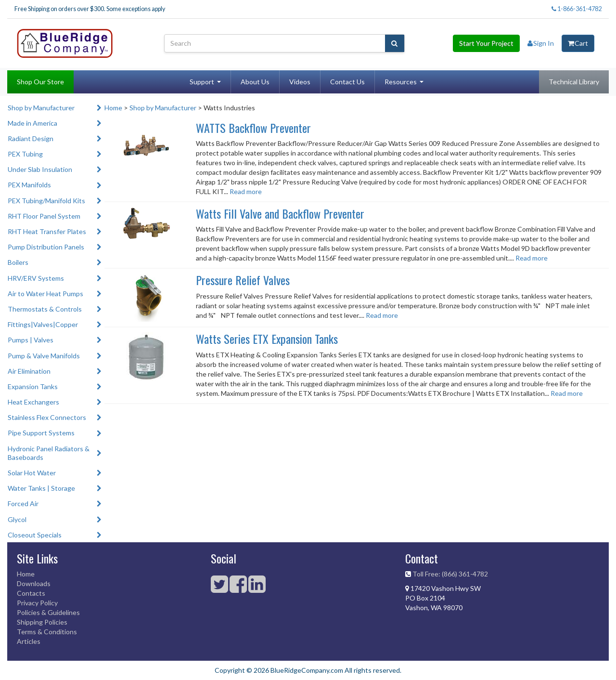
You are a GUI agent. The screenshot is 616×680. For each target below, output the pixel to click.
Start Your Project (486, 43)
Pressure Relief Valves (243, 280)
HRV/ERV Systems (36, 278)
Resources (401, 82)
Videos (300, 82)
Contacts (31, 593)
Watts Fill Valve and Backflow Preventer (280, 213)
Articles (29, 641)
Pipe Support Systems (41, 433)
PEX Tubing (25, 154)
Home (113, 108)
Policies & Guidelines (48, 612)
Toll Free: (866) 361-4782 (450, 574)
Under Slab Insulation (40, 169)
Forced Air (23, 503)
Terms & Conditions (47, 632)
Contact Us (347, 82)
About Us (255, 82)
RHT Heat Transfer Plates (47, 231)
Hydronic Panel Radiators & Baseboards (49, 453)
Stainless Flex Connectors (47, 417)
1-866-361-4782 (577, 9)
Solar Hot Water (32, 473)
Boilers (18, 262)
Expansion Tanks (33, 386)
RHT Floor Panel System (44, 216)
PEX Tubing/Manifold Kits (46, 201)
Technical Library (574, 82)
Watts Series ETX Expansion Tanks (267, 339)
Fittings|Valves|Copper (43, 324)
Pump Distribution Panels (46, 247)
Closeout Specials (35, 535)
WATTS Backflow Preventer (253, 128)
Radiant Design (31, 138)
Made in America (32, 123)
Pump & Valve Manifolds (44, 356)
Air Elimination (29, 371)
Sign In (541, 43)
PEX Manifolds (29, 185)
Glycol (17, 519)
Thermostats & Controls (45, 309)
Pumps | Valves (31, 340)
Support (202, 82)
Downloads (34, 583)
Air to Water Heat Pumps (45, 294)
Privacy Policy (37, 603)
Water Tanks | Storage (41, 488)
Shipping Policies (42, 622)
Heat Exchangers (33, 402)
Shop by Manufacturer (41, 108)
